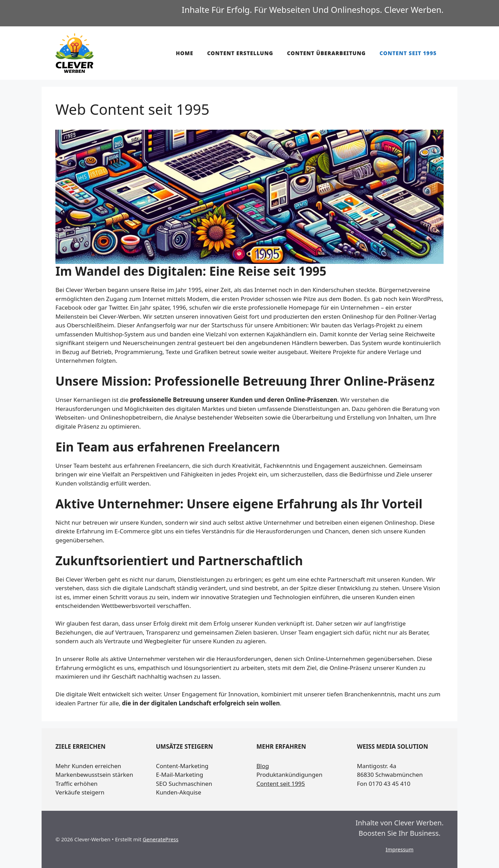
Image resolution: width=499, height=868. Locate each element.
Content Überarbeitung (326, 53)
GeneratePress (161, 839)
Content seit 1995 (408, 53)
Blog (263, 766)
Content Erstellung (240, 53)
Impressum (400, 849)
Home (184, 53)
